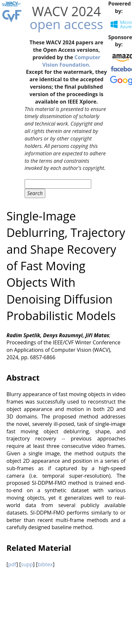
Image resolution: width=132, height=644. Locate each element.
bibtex (45, 564)
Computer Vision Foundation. (71, 61)
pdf (12, 564)
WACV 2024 (66, 11)
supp (27, 564)
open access (66, 24)
